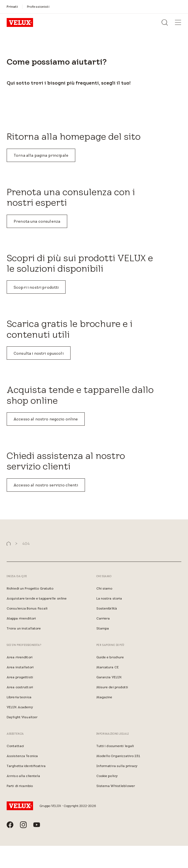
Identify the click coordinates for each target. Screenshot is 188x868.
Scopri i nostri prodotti (36, 287)
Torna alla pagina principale (41, 155)
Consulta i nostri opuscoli (39, 353)
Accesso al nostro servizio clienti (46, 485)
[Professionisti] (38, 7)
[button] (9, 544)
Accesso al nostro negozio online (46, 419)
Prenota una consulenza (37, 221)
